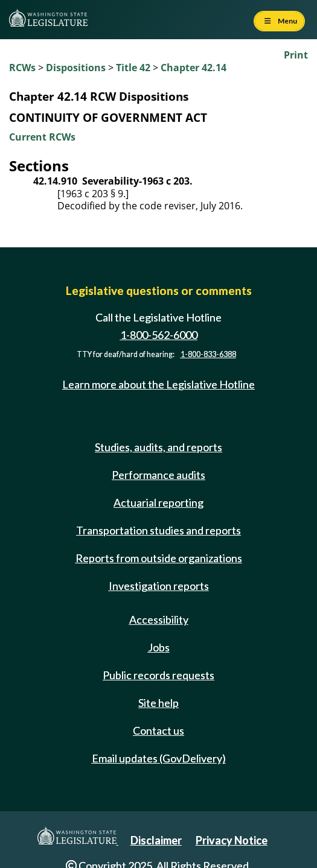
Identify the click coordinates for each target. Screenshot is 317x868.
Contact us (158, 730)
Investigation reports (159, 586)
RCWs (22, 68)
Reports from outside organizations (159, 558)
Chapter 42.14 (194, 68)
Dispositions (76, 68)
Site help (158, 703)
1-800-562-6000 (159, 335)
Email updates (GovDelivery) (159, 758)
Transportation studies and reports (158, 530)
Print (296, 55)
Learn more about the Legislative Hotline (158, 384)
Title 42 (133, 68)
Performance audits (158, 475)
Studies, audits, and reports (158, 447)
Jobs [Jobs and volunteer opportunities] (159, 647)
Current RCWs (42, 137)
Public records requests (158, 675)
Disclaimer (156, 840)
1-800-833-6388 (208, 354)
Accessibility (159, 619)
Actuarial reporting (158, 502)
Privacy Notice (232, 840)
